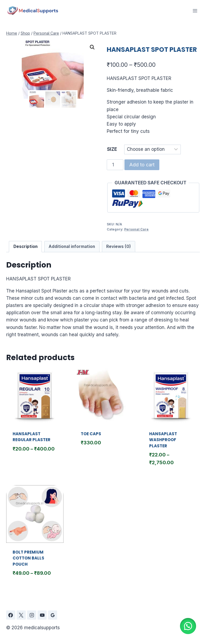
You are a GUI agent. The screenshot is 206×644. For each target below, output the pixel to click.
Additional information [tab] (72, 246)
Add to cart (142, 165)
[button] (92, 47)
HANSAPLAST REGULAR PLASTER (32, 437)
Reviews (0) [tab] (119, 246)
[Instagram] (32, 615)
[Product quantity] (115, 165)
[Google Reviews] (53, 615)
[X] (21, 615)
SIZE (112, 149)
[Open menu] (195, 11)
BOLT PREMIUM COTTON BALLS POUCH (28, 558)
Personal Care (136, 229)
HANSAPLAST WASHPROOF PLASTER (163, 440)
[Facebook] (11, 615)
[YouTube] (42, 615)
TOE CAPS (91, 434)
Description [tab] (25, 246)
